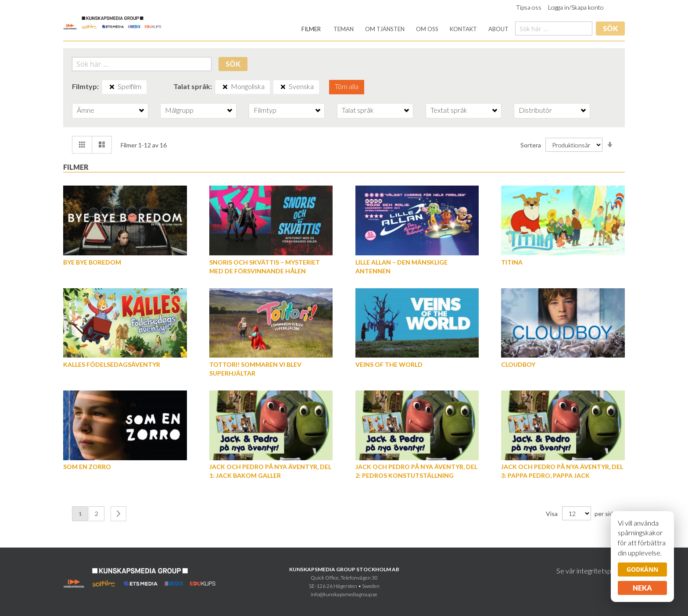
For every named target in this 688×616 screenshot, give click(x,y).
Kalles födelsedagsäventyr (112, 364)
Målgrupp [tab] (179, 110)
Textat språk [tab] (449, 110)
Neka (642, 588)
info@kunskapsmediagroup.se (344, 594)
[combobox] (554, 29)
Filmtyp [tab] (265, 110)
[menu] (405, 29)
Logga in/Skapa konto (576, 7)
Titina (512, 262)
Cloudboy (518, 364)
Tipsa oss (529, 7)
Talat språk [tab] (358, 110)
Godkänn (642, 569)
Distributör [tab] (535, 110)
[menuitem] (311, 29)
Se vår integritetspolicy (591, 571)
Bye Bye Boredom (92, 262)
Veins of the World (389, 364)
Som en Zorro (87, 467)
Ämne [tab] (86, 110)
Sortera (531, 145)
